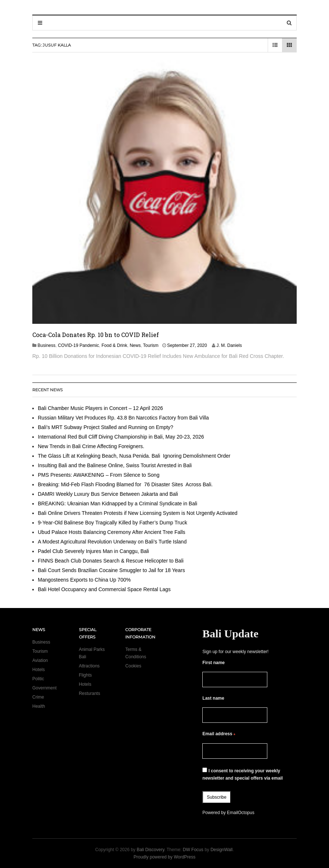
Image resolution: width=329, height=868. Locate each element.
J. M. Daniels (229, 345)
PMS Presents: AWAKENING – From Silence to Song (99, 475)
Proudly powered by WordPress (165, 857)
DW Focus (193, 850)
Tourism (151, 345)
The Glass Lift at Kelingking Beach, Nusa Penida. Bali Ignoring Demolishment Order (134, 456)
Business (46, 345)
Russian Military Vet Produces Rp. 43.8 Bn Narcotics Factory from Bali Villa (123, 418)
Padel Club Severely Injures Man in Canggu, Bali (93, 551)
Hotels (39, 670)
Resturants (90, 693)
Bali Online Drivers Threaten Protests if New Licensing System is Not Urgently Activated (138, 513)
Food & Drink (114, 345)
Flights (85, 675)
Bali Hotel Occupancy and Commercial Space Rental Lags (104, 589)
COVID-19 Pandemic (79, 345)
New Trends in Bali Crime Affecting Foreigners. (91, 446)
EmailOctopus (241, 813)
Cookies (133, 666)
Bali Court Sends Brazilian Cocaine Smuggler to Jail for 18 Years (111, 570)
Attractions (89, 666)
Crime (38, 697)
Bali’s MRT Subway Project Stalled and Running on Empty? (106, 427)
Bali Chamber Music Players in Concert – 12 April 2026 (100, 408)
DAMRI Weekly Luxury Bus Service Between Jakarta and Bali (108, 494)
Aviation (40, 660)
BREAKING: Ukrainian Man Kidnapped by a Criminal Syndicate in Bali (117, 503)
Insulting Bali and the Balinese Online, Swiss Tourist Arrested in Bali (115, 465)
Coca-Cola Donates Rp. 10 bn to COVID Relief (96, 335)
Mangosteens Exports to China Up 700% (84, 580)
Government (44, 688)
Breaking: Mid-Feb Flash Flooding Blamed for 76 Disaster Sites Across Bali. (125, 484)
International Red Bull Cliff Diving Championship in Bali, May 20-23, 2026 (121, 437)
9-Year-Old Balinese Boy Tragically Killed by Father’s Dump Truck (113, 523)
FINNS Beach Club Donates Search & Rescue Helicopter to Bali (111, 561)
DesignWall (221, 850)
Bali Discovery (150, 850)
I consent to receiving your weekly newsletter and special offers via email (243, 774)
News (135, 345)
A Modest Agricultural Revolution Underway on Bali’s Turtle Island (112, 542)
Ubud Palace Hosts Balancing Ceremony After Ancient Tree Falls (112, 532)
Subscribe (216, 797)
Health (39, 706)
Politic (38, 679)
